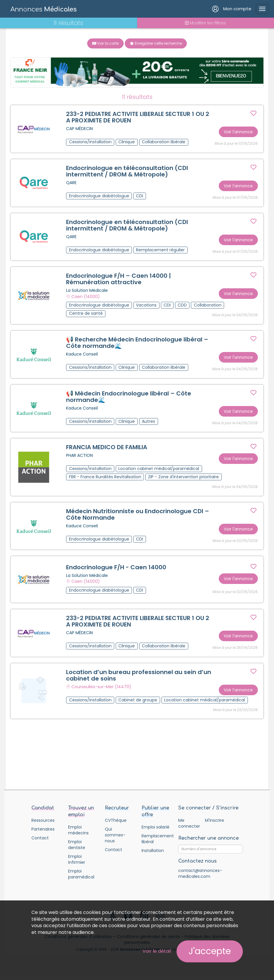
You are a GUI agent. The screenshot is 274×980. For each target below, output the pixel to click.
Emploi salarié (156, 832)
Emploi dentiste (77, 850)
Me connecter (189, 828)
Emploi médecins (78, 835)
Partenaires (43, 834)
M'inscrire (215, 825)
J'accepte (210, 951)
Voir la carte (105, 43)
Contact (40, 843)
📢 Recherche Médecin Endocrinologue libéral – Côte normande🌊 (137, 345)
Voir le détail (157, 951)
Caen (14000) (86, 298)
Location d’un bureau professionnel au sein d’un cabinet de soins (139, 680)
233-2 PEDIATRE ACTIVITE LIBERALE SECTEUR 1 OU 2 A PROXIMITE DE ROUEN (138, 117)
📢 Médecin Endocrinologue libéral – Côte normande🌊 (129, 399)
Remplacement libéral (156, 844)
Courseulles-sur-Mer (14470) (102, 691)
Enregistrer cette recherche (156, 43)
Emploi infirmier (77, 864)
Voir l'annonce (238, 132)
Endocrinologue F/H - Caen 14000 (116, 571)
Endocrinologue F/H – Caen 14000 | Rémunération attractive (119, 281)
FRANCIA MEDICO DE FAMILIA (107, 450)
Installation (153, 856)
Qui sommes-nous (115, 840)
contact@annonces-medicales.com (200, 878)
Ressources (43, 825)
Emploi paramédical (81, 879)
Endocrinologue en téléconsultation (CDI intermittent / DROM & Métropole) (127, 172)
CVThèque (116, 825)
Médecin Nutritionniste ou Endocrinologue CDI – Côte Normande (138, 518)
